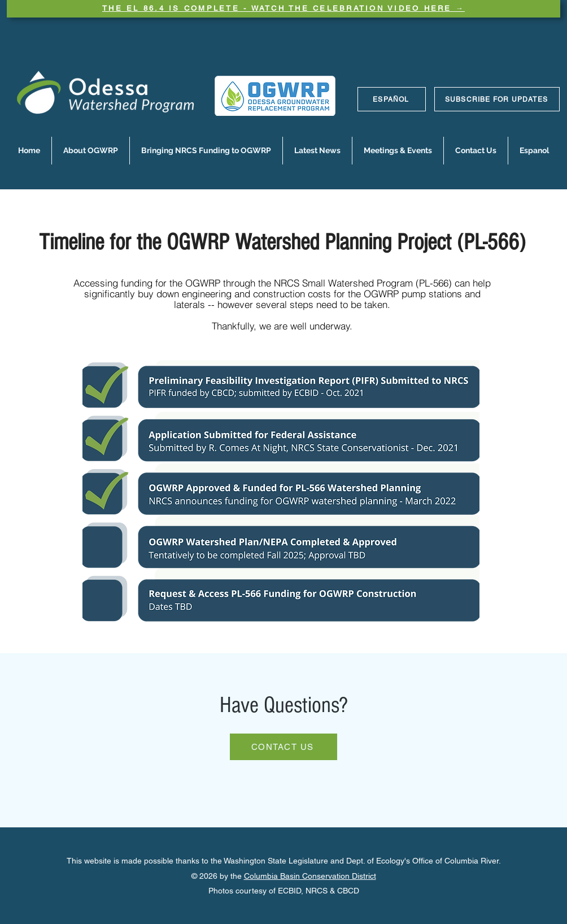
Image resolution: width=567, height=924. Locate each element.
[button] (91, 151)
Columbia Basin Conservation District (310, 876)
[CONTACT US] (283, 747)
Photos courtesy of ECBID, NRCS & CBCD (284, 891)
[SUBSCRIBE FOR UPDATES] (497, 99)
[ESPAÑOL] (392, 99)
